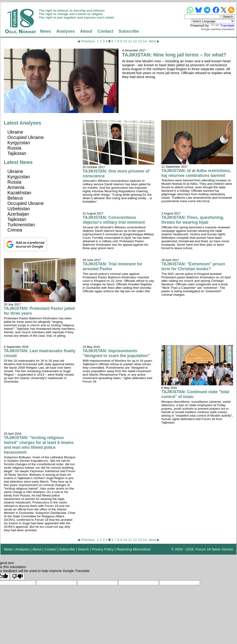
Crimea (15, 230)
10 (125, 41)
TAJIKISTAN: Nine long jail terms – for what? (174, 55)
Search (83, 549)
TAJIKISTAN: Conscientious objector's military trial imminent (114, 220)
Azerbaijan (18, 214)
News (46, 31)
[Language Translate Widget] (213, 21)
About (86, 31)
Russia (14, 148)
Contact (105, 31)
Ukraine (15, 132)
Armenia (16, 187)
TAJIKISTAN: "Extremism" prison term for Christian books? (193, 266)
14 (145, 41)
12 (135, 41)
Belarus (15, 198)
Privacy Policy (103, 549)
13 (140, 41)
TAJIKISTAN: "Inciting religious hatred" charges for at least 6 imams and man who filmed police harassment (39, 445)
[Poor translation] (17, 576)
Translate (222, 25)
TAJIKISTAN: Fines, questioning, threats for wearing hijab (193, 220)
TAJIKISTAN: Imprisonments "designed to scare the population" (116, 353)
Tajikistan (17, 153)
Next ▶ (154, 41)
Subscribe (129, 31)
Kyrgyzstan (19, 143)
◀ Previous (86, 41)
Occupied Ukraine (26, 137)
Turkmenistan (21, 225)
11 (130, 41)
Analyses (65, 31)
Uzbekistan (19, 209)
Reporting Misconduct (134, 549)
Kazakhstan (19, 193)
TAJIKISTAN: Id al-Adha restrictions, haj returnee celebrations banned (196, 173)
